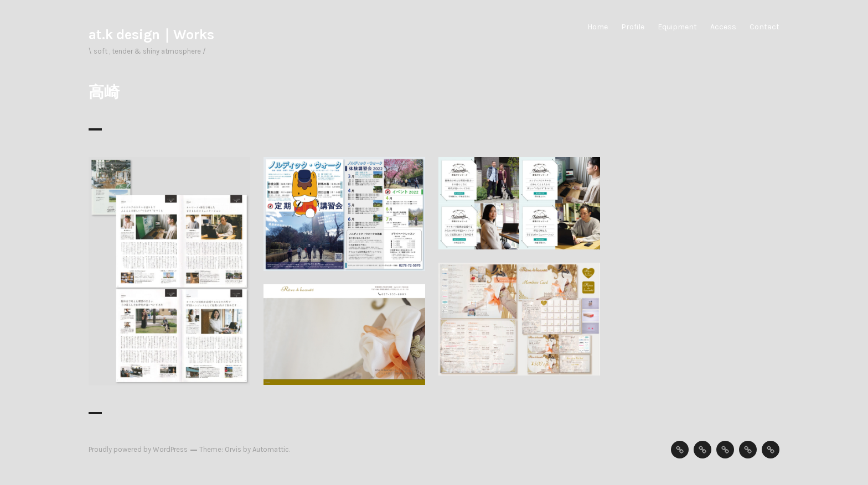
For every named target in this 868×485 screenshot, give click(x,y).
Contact (764, 27)
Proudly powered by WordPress (138, 449)
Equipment (677, 27)
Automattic (271, 449)
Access (723, 27)
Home (598, 27)
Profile (633, 27)
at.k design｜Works (151, 35)
